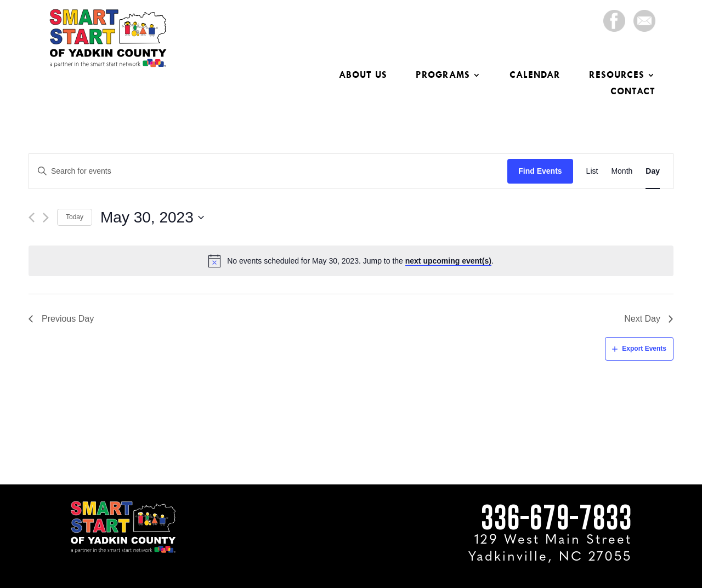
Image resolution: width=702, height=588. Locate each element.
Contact (633, 92)
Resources (617, 76)
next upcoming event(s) (448, 261)
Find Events (540, 171)
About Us (363, 76)
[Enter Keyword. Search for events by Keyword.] (268, 171)
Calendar (535, 76)
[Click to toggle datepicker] (152, 218)
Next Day (642, 319)
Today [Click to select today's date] (75, 217)
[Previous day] (32, 218)
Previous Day (68, 319)
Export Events (644, 349)
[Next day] (46, 218)
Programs (443, 76)
